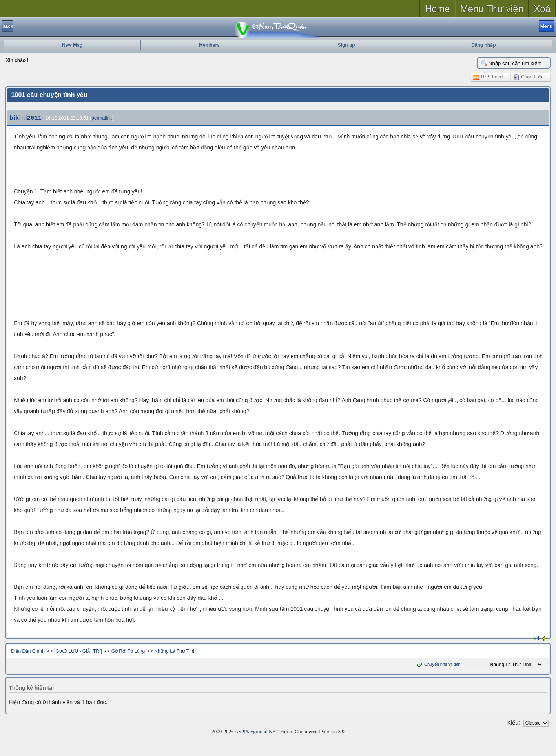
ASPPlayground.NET (257, 731)
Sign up (346, 45)
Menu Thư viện (492, 9)
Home (438, 9)
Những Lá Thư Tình (175, 651)
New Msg (72, 45)
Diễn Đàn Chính (28, 651)
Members (209, 45)
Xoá (542, 9)
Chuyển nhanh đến (438, 664)
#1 (537, 638)
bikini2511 (26, 117)
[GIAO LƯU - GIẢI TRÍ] (78, 651)
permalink (102, 118)
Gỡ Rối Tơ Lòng (128, 651)
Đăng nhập (483, 45)
